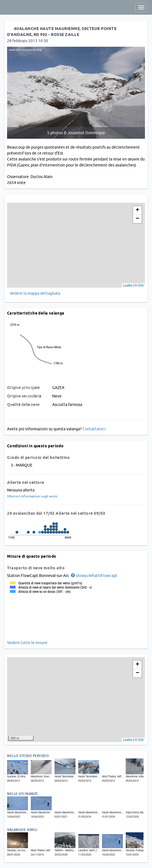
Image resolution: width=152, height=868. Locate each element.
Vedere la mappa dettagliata (35, 293)
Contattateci (94, 429)
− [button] (137, 219)
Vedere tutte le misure (27, 643)
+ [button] (137, 210)
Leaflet (128, 285)
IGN (141, 285)
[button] (94, 576)
